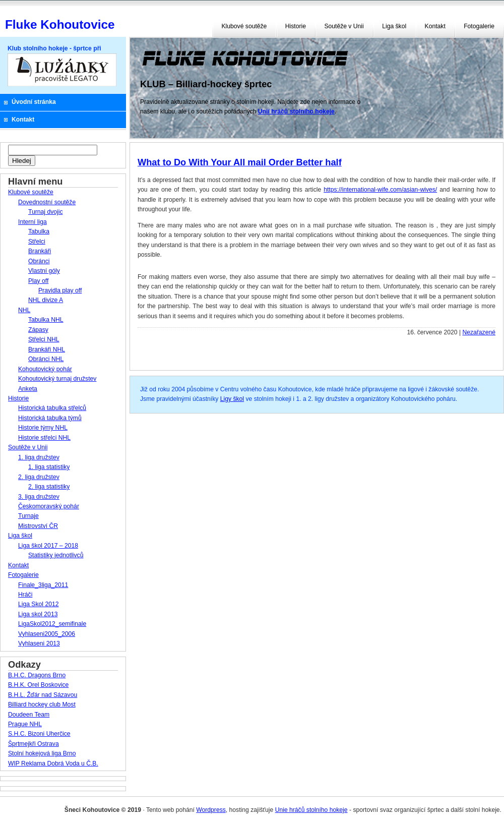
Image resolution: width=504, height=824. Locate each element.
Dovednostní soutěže (47, 202)
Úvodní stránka (34, 102)
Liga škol (394, 26)
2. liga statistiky (49, 487)
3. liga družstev (39, 497)
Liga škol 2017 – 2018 (48, 546)
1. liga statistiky (49, 467)
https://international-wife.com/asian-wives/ (380, 190)
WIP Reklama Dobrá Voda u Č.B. (53, 763)
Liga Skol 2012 (38, 604)
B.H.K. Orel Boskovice (38, 685)
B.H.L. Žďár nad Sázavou (43, 695)
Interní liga (33, 222)
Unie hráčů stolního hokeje (311, 810)
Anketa (28, 389)
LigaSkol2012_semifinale (52, 624)
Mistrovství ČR (38, 526)
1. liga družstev (39, 457)
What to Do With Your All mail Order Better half (240, 162)
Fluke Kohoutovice (60, 24)
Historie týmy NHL (43, 428)
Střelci (37, 242)
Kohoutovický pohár (45, 369)
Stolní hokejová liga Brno (42, 753)
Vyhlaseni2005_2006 (47, 634)
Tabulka (39, 231)
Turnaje (28, 516)
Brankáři (40, 251)
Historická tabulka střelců (52, 408)
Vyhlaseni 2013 (39, 643)
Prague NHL (25, 724)
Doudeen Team (29, 715)
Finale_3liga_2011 (43, 585)
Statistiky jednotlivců (56, 555)
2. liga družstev (39, 477)
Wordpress (211, 810)
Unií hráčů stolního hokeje (296, 111)
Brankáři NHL (47, 349)
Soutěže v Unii (344, 26)
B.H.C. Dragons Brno (37, 675)
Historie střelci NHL (44, 438)
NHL (24, 310)
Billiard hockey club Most (42, 704)
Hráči (25, 595)
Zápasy (38, 330)
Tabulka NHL (46, 320)
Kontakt (435, 26)
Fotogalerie (479, 26)
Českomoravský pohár (49, 506)
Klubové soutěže (244, 26)
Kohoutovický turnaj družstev (57, 379)
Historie (296, 26)
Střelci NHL (44, 339)
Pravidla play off (60, 290)
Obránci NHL (46, 359)
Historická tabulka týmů (50, 418)
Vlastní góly (44, 271)
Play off (38, 281)
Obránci (39, 261)
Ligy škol (232, 399)
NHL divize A (46, 300)
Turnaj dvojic (45, 212)
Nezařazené (479, 332)
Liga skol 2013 (38, 614)
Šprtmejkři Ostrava (34, 744)
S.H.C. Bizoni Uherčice (39, 734)
